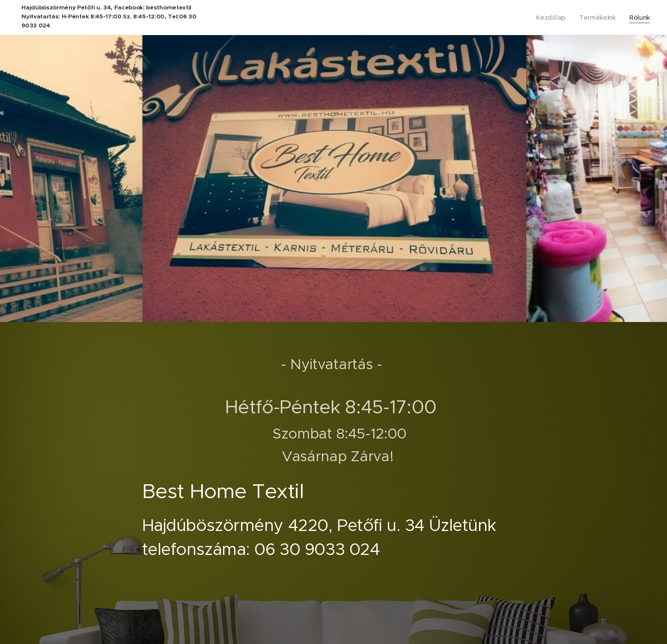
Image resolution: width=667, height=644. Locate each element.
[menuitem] (551, 18)
